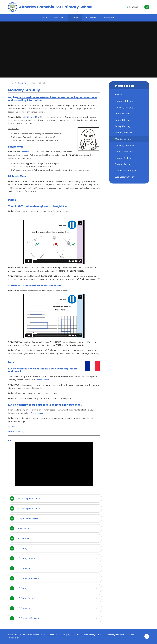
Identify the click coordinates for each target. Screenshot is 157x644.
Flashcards (13, 427)
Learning (22, 83)
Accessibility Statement (115, 635)
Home (11, 83)
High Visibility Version (93, 635)
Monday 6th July (39, 83)
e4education (75, 635)
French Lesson (43, 380)
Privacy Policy (13, 638)
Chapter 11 (26, 152)
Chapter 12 (32, 117)
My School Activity (16, 432)
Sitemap (131, 635)
